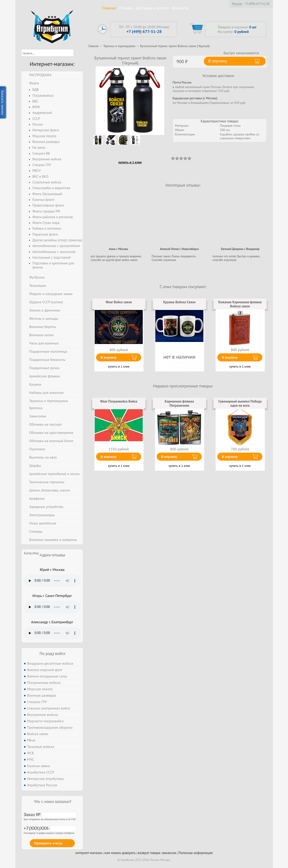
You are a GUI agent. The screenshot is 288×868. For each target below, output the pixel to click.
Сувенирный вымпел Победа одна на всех (240, 403)
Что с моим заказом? (52, 801)
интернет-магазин (89, 853)
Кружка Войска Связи (179, 302)
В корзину (109, 357)
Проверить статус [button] (49, 843)
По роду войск (52, 653)
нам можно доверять (120, 853)
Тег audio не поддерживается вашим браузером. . (52, 581)
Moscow (237, 4)
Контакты (180, 8)
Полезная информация (196, 853)
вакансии (169, 853)
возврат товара (149, 853)
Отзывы (126, 8)
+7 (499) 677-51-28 (257, 4)
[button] (78, 53)
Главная (109, 8)
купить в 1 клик (130, 162)
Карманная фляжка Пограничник (179, 403)
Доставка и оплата (152, 8)
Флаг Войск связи (119, 302)
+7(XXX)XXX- (50, 828)
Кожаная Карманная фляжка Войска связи (240, 304)
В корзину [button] (218, 61)
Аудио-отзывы (52, 555)
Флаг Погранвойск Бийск (119, 401)
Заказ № (50, 814)
